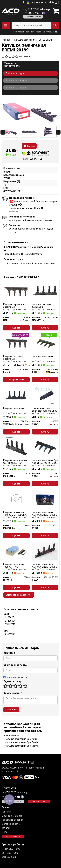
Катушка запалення (14, 408)
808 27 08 (31, 13)
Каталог (6, 828)
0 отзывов (25, 56)
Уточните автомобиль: (12, 65)
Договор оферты (11, 824)
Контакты (41, 2)
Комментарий (13, 693)
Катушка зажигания (43, 356)
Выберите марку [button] (16, 81)
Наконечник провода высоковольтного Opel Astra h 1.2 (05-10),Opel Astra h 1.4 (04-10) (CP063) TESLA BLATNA (44, 409)
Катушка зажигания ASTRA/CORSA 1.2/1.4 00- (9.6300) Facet (44, 513)
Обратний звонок (33, 17)
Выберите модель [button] (17, 88)
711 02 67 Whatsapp (37, 9)
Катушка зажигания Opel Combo (22, 742)
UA (30, 3)
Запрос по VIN (39, 801)
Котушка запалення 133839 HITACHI (14, 565)
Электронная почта (15, 665)
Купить (29, 146)
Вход (53, 2)
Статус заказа (13, 836)
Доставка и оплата (12, 816)
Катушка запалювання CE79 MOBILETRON (15, 462)
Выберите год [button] (15, 73)
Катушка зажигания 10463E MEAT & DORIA (15, 513)
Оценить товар (12, 681)
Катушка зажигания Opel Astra (21, 739)
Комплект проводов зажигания (14, 306)
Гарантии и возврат (12, 820)
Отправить (11, 710)
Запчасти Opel (11, 736)
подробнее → (15, 212)
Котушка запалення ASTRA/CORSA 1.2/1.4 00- (44, 565)
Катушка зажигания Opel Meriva (22, 746)
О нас (5, 832)
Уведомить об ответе (17, 677)
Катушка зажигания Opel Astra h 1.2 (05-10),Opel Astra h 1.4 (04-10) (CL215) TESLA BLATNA (45, 462)
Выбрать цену (16, 380)
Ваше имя (9, 653)
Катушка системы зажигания (42, 306)
